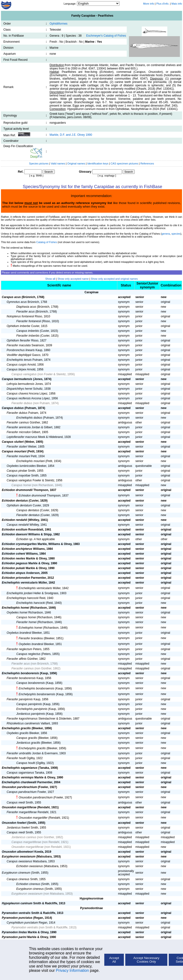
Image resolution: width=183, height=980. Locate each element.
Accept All (114, 960)
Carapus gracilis (27, 738)
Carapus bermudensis (17, 379)
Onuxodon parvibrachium (20, 787)
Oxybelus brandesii (19, 633)
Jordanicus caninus (24, 837)
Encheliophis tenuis (19, 360)
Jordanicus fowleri (18, 828)
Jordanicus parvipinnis (31, 714)
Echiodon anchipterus (17, 549)
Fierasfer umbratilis (19, 753)
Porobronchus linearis (21, 350)
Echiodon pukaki (14, 568)
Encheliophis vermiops (18, 777)
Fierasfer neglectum (20, 649)
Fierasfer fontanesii (29, 321)
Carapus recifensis (19, 398)
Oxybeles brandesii (31, 644)
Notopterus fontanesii (20, 316)
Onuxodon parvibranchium (36, 797)
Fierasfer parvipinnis (20, 699)
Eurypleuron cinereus (30, 889)
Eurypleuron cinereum (16, 873)
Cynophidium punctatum (22, 923)
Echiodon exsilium (15, 530)
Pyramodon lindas (14, 932)
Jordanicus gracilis (28, 743)
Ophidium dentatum (19, 505)
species (176, 234)
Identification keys (98, 163)
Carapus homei (21, 485)
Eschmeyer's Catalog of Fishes (106, 36)
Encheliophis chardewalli (19, 782)
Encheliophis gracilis (16, 728)
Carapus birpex (17, 369)
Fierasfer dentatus (28, 515)
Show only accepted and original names (114, 279)
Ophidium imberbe (19, 326)
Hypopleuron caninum (17, 903)
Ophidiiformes (58, 24)
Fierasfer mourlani (18, 456)
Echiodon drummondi (32, 496)
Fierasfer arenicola (19, 427)
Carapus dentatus (28, 510)
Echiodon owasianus (30, 866)
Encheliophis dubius (29, 418)
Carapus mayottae (19, 476)
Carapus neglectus (28, 654)
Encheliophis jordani (20, 593)
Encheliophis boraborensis (21, 673)
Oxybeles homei (17, 612)
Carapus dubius (13, 408)
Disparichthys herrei (20, 389)
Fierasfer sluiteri (17, 447)
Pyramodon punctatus (17, 918)
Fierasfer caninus (18, 422)
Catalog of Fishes (47, 242)
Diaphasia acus (26, 307)
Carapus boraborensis (31, 683)
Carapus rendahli (18, 525)
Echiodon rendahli (15, 520)
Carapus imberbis (28, 331)
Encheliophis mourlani (31, 461)
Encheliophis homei (16, 608)
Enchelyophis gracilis (32, 748)
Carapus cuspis (17, 365)
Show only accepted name (73, 279)
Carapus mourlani (14, 451)
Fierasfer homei (26, 622)
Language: (70, 4)
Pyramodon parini (14, 937)
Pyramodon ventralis (16, 913)
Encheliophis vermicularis (20, 583)
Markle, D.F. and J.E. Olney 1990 (71, 135)
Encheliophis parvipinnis (32, 709)
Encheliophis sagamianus (20, 768)
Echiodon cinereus (28, 884)
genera (166, 234)
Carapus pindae (17, 471)
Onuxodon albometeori (18, 852)
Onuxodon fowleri (14, 823)
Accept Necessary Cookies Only (146, 960)
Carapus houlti (26, 763)
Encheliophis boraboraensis (36, 688)
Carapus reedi (16, 803)
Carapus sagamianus (20, 773)
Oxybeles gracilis (18, 733)
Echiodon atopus (14, 573)
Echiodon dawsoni (15, 534)
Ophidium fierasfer (19, 340)
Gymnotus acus (17, 302)
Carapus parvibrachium (22, 792)
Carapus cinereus (18, 879)
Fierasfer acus (26, 312)
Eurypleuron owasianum (19, 857)
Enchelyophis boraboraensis (37, 694)
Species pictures (39, 163)
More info (149, 4)
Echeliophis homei (30, 628)
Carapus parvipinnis (29, 704)
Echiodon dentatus (15, 501)
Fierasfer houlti (16, 758)
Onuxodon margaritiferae (19, 807)
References (147, 163)
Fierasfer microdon (19, 432)
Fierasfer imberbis (28, 336)
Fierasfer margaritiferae (22, 812)
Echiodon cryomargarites (19, 544)
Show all (50, 279)
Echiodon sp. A (26, 539)
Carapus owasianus (19, 861)
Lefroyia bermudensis (21, 384)
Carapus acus (11, 297)
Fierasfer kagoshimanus (22, 719)
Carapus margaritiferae (26, 842)
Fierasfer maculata (19, 345)
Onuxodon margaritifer (33, 818)
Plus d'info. (163, 4)
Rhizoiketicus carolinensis (23, 723)
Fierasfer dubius (22, 403)
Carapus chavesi (18, 394)
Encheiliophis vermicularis (35, 588)
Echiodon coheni (14, 554)
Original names (77, 163)
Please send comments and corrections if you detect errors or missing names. (47, 272)
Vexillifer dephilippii (19, 355)
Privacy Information (72, 970)
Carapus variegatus (24, 374)
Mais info (177, 4)
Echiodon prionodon (16, 578)
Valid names (58, 163)
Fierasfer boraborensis (21, 678)
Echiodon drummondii (17, 490)
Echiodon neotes (14, 558)
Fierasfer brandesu (31, 638)
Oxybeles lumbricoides (21, 466)
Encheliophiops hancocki (23, 598)
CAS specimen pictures (125, 163)
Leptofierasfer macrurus (22, 437)
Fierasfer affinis (17, 659)
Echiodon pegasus (15, 563)
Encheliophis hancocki (31, 603)
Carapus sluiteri (13, 442)
